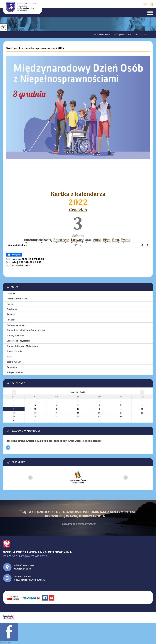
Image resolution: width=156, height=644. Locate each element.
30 (14, 421)
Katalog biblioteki (15, 336)
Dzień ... (145, 35)
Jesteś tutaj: (99, 35)
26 (78, 417)
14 (121, 409)
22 (142, 413)
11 (57, 409)
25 (57, 417)
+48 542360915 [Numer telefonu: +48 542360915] (23, 577)
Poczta (10, 304)
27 (99, 417)
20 (99, 413)
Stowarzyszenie (14, 351)
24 (35, 417)
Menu (14, 287)
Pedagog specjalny (16, 325)
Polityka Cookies (15, 372)
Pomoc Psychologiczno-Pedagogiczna (26, 330)
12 (78, 409)
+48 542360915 (152, 4)
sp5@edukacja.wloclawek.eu (146, 4)
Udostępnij (14, 255)
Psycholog (12, 309)
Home (107, 35)
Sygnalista (12, 367)
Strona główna (117, 35)
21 (121, 413)
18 (57, 413)
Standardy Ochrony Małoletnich (22, 346)
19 (78, 413)
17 (35, 413)
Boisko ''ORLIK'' (14, 362)
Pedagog (11, 320)
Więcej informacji (8, 448)
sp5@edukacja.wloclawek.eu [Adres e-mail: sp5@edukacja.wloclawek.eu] (30, 580)
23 (14, 417)
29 (142, 417)
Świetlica (11, 315)
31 (35, 421)
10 (35, 409)
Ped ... (137, 35)
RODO (10, 357)
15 (142, 409)
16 (14, 413)
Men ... (129, 35)
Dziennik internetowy (17, 299)
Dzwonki (11, 293)
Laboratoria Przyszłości (18, 341)
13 (99, 409)
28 (121, 417)
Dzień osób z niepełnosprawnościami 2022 (35, 48)
